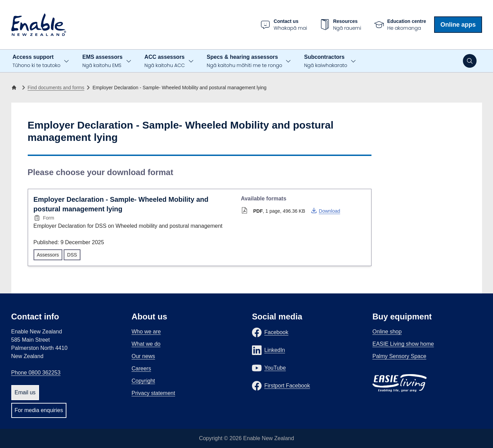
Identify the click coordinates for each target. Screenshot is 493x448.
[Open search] (470, 61)
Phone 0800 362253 (36, 373)
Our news (143, 356)
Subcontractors (326, 61)
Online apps (458, 25)
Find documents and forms (56, 88)
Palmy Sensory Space (399, 356)
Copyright (143, 381)
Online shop (387, 332)
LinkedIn (275, 350)
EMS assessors (102, 61)
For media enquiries (39, 410)
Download (325, 210)
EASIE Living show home (403, 344)
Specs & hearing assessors (244, 61)
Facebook (276, 332)
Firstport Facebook (287, 386)
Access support (37, 61)
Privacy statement (153, 393)
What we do (146, 344)
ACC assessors (165, 61)
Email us (25, 392)
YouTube (275, 368)
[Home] (15, 88)
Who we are (146, 332)
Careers (141, 368)
